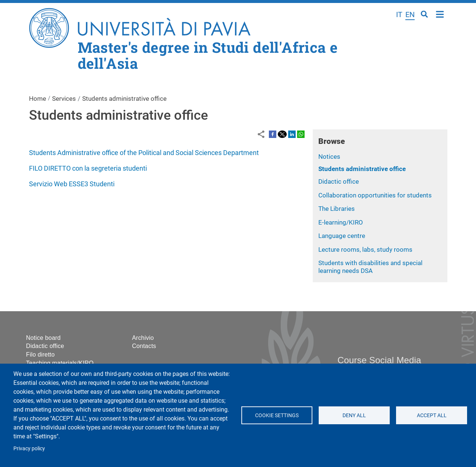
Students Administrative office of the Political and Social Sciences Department (144, 153)
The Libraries (337, 209)
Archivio (143, 338)
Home (440, 14)
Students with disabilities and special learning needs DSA (370, 267)
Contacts (144, 346)
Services (64, 99)
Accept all (431, 415)
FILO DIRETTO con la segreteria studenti (88, 168)
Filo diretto (40, 355)
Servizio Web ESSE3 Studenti (72, 184)
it (399, 15)
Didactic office (339, 181)
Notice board (43, 338)
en (410, 15)
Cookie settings (277, 415)
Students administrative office (362, 169)
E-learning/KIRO (341, 222)
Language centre (342, 236)
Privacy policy (29, 448)
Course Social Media (379, 360)
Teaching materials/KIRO (60, 363)
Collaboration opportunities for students (375, 195)
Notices (329, 157)
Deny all (354, 415)
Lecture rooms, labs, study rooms (365, 249)
